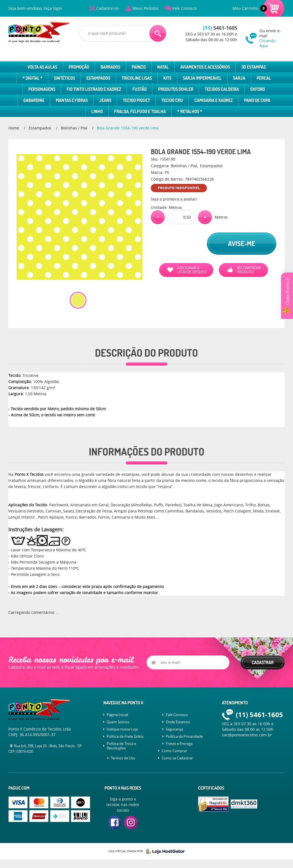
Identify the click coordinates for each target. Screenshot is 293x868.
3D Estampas (254, 67)
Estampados (98, 78)
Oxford (258, 89)
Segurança (174, 729)
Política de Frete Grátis (125, 736)
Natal (163, 67)
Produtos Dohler (176, 89)
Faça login (53, 8)
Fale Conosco (185, 8)
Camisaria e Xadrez (214, 100)
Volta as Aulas (42, 67)
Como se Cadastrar (177, 758)
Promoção (79, 67)
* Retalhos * (190, 111)
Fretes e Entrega (179, 744)
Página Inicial (117, 715)
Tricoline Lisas (137, 78)
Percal (264, 78)
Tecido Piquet (136, 100)
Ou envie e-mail (272, 38)
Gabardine (34, 100)
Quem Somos (118, 722)
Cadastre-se (107, 8)
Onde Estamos (178, 722)
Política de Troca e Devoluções (121, 746)
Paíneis (139, 67)
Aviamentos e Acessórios (205, 67)
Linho (97, 111)
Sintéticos (64, 78)
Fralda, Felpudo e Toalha (140, 111)
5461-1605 (220, 28)
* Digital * (32, 78)
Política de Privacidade (184, 736)
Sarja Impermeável (202, 78)
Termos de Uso (123, 758)
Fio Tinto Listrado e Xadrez (94, 89)
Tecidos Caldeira (222, 89)
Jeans (105, 100)
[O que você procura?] (158, 33)
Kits (167, 78)
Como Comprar (174, 751)
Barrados (110, 67)
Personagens (42, 89)
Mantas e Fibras (72, 100)
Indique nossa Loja (122, 729)
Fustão (140, 89)
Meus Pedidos (146, 8)
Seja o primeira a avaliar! (174, 199)
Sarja (239, 78)
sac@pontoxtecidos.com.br (247, 735)
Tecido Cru (172, 100)
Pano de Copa (257, 100)
